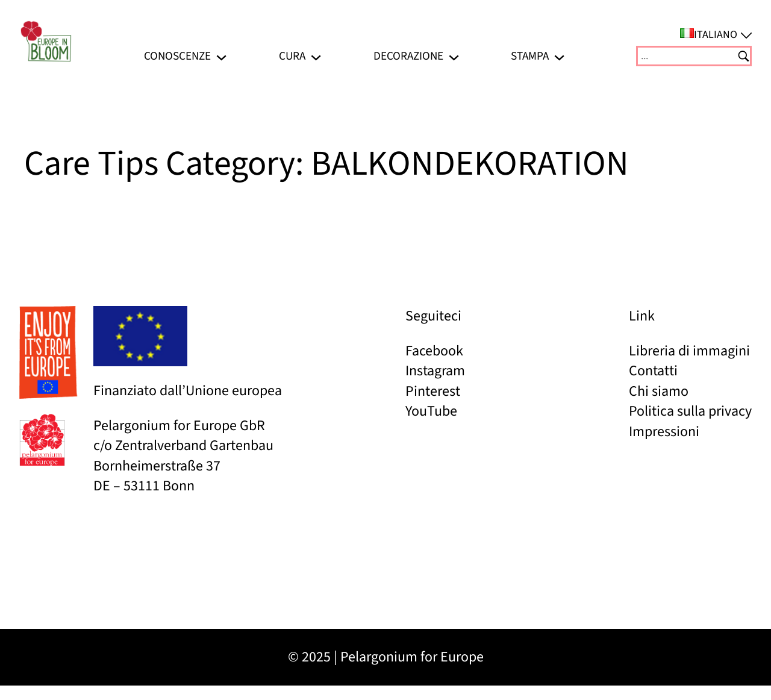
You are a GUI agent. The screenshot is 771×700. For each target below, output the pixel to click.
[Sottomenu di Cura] (316, 56)
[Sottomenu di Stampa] (559, 56)
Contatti (653, 371)
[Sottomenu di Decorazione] (454, 56)
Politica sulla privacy (690, 411)
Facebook (434, 351)
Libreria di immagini (689, 351)
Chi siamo (659, 391)
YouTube (431, 411)
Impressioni (664, 432)
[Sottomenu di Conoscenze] (221, 56)
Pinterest (433, 391)
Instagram (435, 371)
